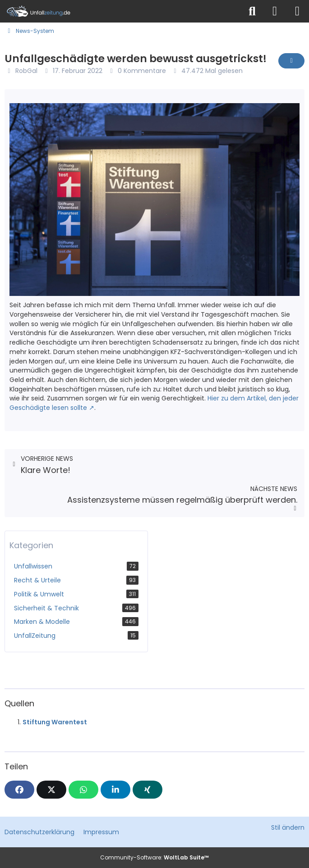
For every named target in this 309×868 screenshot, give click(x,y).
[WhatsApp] (83, 790)
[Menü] (297, 11)
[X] (51, 790)
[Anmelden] (275, 11)
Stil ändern (288, 827)
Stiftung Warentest (55, 722)
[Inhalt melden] (291, 61)
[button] (115, 790)
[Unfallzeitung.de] (121, 11)
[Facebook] (19, 790)
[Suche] (252, 11)
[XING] (148, 790)
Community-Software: (154, 857)
